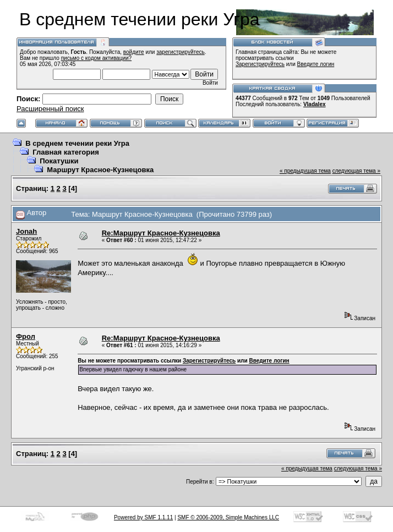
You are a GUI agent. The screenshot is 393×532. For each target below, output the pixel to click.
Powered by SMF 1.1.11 (143, 517)
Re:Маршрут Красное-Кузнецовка (161, 233)
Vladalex (315, 104)
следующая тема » (356, 171)
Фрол (26, 336)
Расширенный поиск (50, 109)
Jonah (26, 231)
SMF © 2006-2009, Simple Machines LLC (228, 517)
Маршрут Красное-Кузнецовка (100, 170)
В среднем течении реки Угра (77, 143)
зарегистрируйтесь (181, 52)
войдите (134, 52)
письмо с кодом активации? (97, 58)
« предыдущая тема (305, 171)
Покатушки (59, 161)
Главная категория (66, 152)
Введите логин (316, 64)
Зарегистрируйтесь (260, 64)
